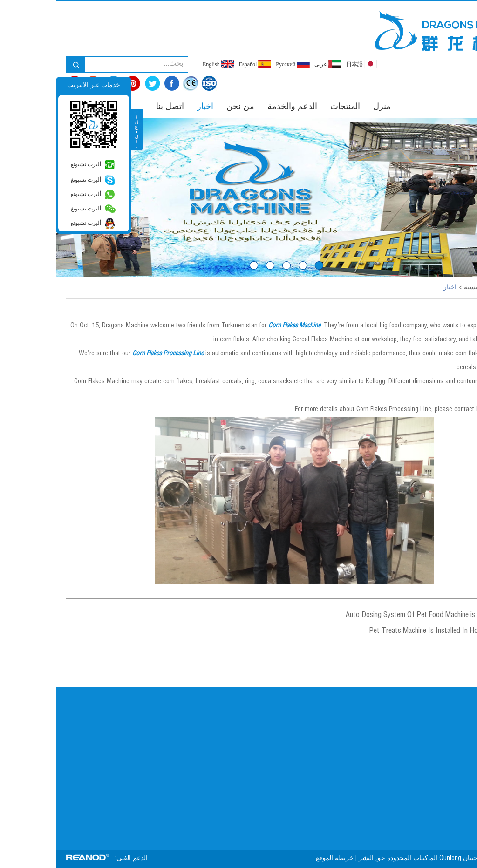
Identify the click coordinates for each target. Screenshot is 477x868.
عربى (272, 64)
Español (199, 64)
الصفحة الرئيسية (430, 288)
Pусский (237, 64)
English (163, 64)
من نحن (184, 107)
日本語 (306, 64)
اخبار (149, 107)
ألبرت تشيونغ (30, 164)
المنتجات (289, 107)
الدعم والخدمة (236, 107)
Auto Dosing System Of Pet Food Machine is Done (363, 616)
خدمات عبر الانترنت (38, 85)
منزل (326, 107)
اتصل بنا (114, 107)
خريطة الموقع (278, 859)
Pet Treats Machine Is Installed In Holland (374, 631)
